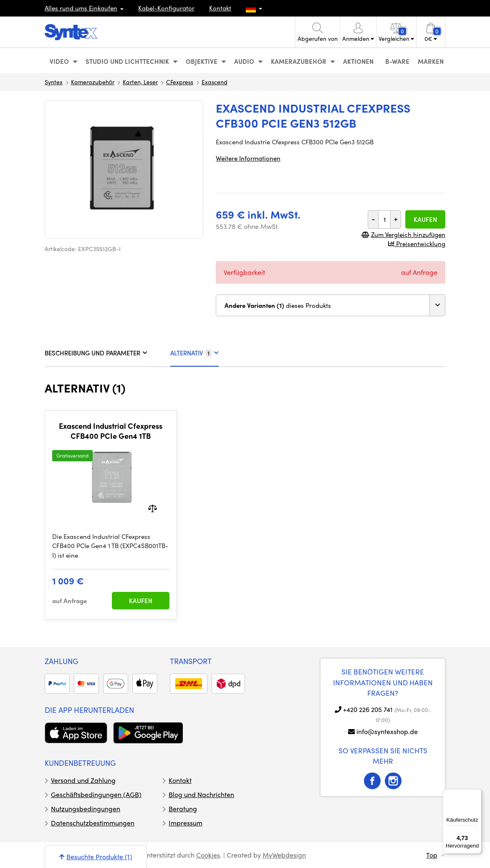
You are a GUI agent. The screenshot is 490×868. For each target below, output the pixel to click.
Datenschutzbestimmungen (93, 823)
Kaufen (425, 219)
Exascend (215, 82)
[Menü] (477, 794)
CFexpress (180, 82)
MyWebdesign (284, 855)
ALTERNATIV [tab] (194, 353)
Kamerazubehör (93, 82)
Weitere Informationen (248, 158)
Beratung (183, 809)
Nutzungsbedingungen (86, 809)
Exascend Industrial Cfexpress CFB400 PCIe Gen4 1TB (111, 431)
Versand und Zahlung (83, 780)
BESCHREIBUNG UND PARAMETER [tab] (96, 353)
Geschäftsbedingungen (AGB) (96, 794)
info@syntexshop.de (387, 731)
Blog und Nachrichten (201, 794)
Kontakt (220, 8)
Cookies (208, 855)
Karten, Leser (140, 82)
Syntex (54, 82)
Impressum (186, 823)
